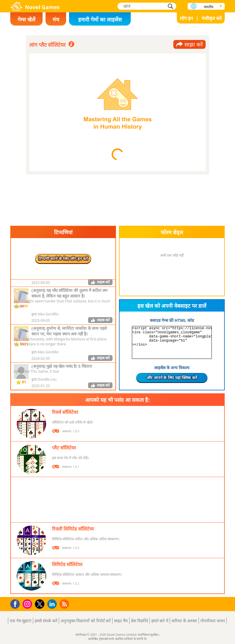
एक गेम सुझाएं (21, 621)
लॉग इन (186, 18)
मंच (56, 19)
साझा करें (194, 44)
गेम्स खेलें (26, 19)
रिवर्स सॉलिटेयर (65, 412)
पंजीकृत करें (212, 18)
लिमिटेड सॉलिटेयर (67, 564)
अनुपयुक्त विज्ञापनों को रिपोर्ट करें (86, 621)
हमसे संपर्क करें (46, 621)
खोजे (171, 6)
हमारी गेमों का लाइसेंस (100, 19)
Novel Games (42, 7)
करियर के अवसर (184, 621)
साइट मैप (121, 621)
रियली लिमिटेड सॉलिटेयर (73, 529)
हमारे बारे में (160, 621)
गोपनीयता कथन (213, 621)
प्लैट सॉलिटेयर (64, 448)
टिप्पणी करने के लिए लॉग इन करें (63, 259)
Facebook (17, 603)
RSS (65, 604)
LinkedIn (53, 604)
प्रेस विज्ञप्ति (140, 621)
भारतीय (208, 7)
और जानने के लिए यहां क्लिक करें (172, 378)
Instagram (28, 604)
